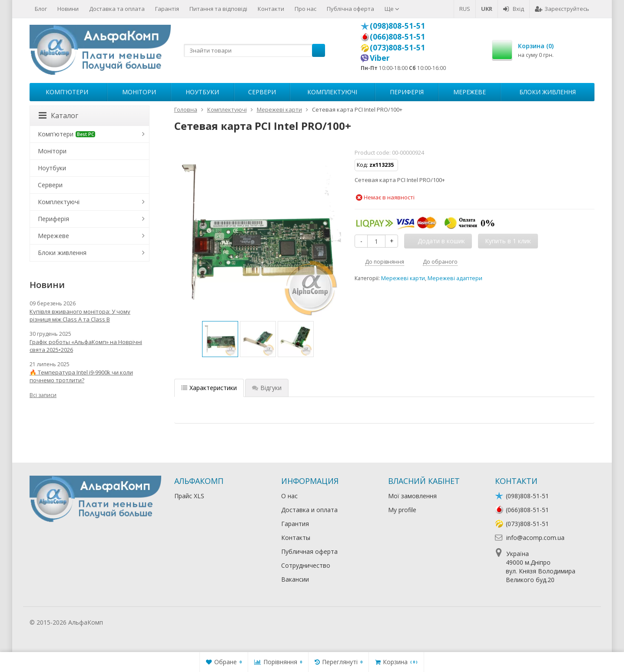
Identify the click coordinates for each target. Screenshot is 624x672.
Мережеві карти (403, 278)
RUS (465, 9)
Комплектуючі (332, 92)
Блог (41, 9)
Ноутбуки (202, 92)
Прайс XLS (189, 496)
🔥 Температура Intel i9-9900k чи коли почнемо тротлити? (81, 376)
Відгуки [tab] (267, 388)
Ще (392, 9)
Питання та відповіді (218, 9)
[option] (220, 339)
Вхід (514, 9)
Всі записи (43, 395)
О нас (289, 496)
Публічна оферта (350, 9)
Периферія (407, 92)
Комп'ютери (67, 92)
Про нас (305, 9)
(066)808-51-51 (397, 36)
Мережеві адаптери (455, 278)
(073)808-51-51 (397, 47)
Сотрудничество (306, 565)
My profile (402, 510)
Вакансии (295, 579)
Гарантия (295, 524)
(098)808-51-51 (397, 26)
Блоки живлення (548, 92)
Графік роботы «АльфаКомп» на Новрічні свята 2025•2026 (86, 346)
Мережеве (470, 92)
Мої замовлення (412, 496)
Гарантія (167, 9)
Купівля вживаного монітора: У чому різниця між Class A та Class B (80, 315)
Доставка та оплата (117, 9)
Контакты (296, 538)
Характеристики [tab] (209, 388)
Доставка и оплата (309, 510)
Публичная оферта (309, 551)
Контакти (271, 9)
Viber (380, 58)
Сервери (262, 92)
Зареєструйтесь (562, 9)
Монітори (139, 92)
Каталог (58, 116)
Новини (68, 9)
